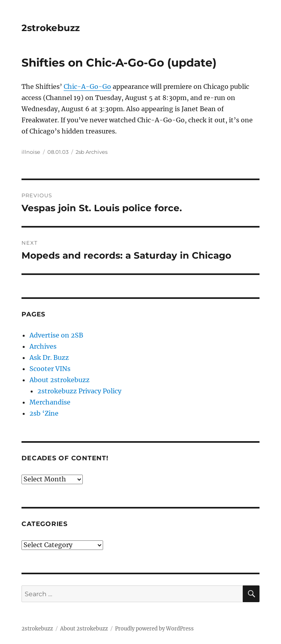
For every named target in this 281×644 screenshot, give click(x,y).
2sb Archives (92, 152)
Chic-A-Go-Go (87, 86)
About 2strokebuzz (60, 380)
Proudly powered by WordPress (154, 629)
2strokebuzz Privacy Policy (79, 391)
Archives (43, 346)
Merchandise (50, 402)
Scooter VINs (50, 369)
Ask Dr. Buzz (49, 357)
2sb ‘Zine (44, 413)
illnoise (31, 152)
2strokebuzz (51, 28)
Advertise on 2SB (56, 335)
